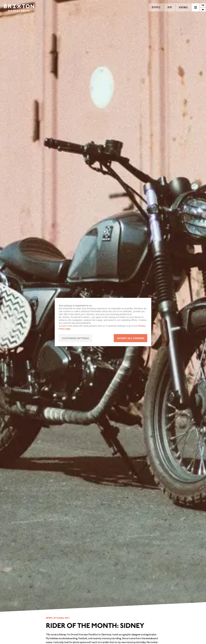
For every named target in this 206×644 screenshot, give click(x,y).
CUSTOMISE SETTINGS (75, 338)
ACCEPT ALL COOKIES (131, 338)
